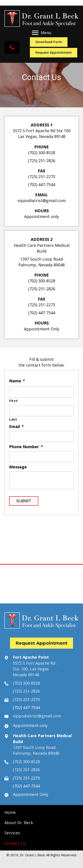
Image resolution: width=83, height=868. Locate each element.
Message (18, 467)
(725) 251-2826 (42, 161)
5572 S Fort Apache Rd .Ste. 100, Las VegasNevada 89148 (35, 669)
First (14, 401)
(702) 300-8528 (42, 153)
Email (16, 427)
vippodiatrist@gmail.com (42, 200)
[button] (12, 47)
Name (17, 381)
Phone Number (26, 447)
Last (13, 419)
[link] (10, 812)
